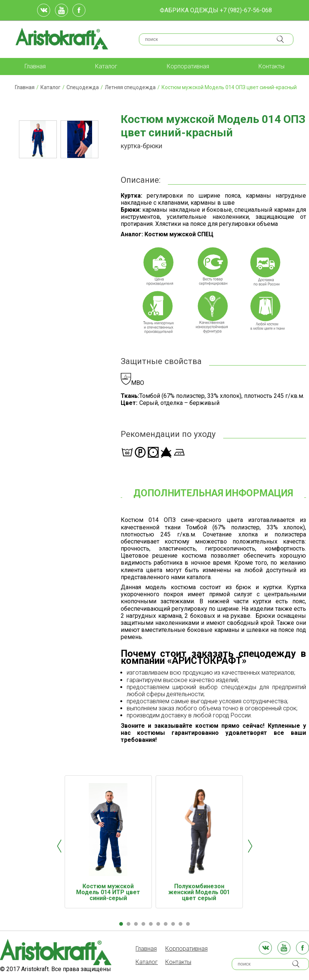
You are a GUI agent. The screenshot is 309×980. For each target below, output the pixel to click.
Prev (59, 846)
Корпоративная (188, 66)
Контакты (271, 66)
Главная (35, 66)
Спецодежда (83, 87)
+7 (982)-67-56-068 (246, 10)
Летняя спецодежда (130, 87)
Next (250, 846)
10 (188, 924)
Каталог (106, 66)
